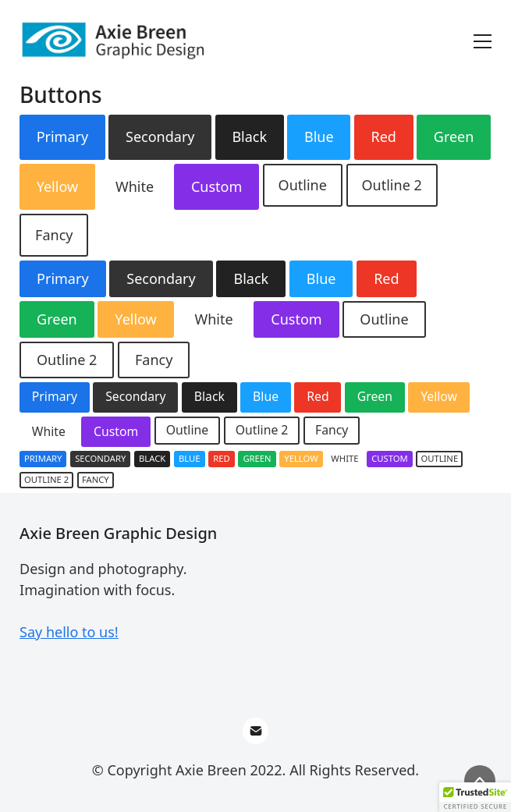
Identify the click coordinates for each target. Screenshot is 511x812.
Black (249, 137)
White (135, 186)
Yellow (57, 186)
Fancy (54, 235)
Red (383, 137)
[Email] (256, 731)
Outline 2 (392, 185)
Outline (303, 185)
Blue (319, 137)
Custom (216, 186)
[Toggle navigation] (483, 41)
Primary (63, 137)
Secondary (160, 137)
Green (454, 137)
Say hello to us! (69, 632)
